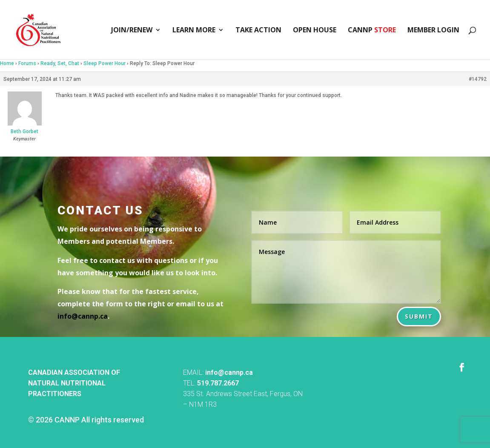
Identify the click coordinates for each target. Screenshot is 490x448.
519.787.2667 (218, 383)
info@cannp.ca (229, 372)
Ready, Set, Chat (60, 63)
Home (7, 63)
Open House (315, 31)
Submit (419, 316)
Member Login (433, 31)
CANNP (372, 31)
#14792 (478, 79)
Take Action (258, 31)
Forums (27, 63)
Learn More (194, 31)
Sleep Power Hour (105, 63)
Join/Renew (132, 31)
